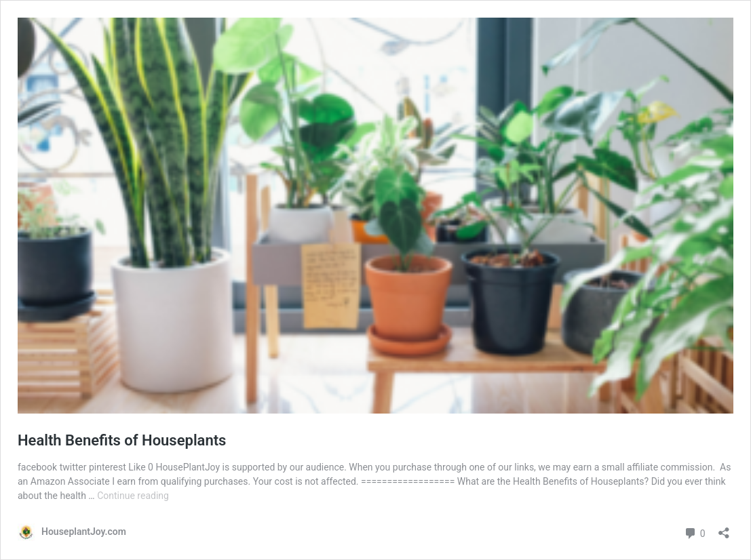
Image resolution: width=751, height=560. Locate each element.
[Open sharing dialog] (724, 528)
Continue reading (133, 496)
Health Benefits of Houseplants (122, 440)
